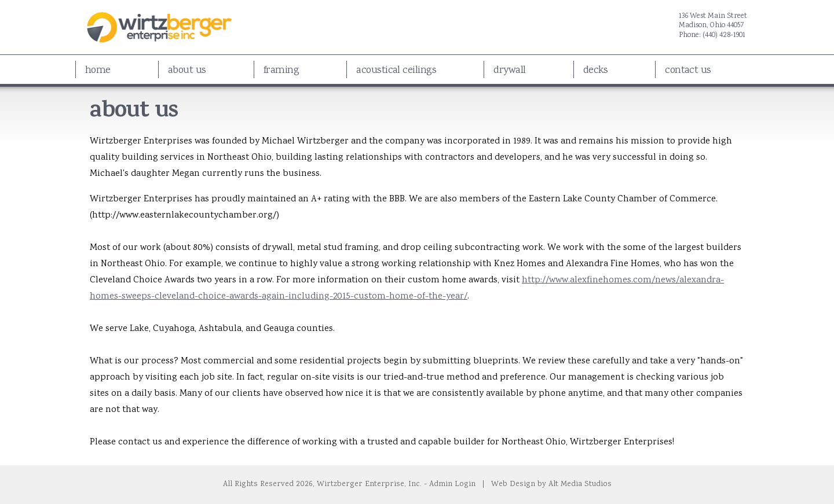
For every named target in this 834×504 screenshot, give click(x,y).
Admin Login (452, 484)
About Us (187, 71)
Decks (595, 71)
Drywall (509, 71)
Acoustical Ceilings (396, 71)
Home (98, 71)
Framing (281, 71)
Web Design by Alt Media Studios (551, 484)
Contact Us (688, 71)
